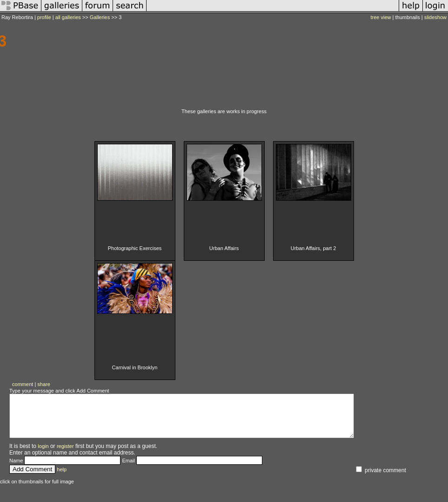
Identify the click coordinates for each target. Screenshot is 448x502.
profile (44, 17)
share (44, 384)
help (62, 478)
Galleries (100, 17)
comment (23, 384)
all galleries (68, 17)
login (43, 455)
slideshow (435, 17)
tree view (381, 17)
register (65, 455)
